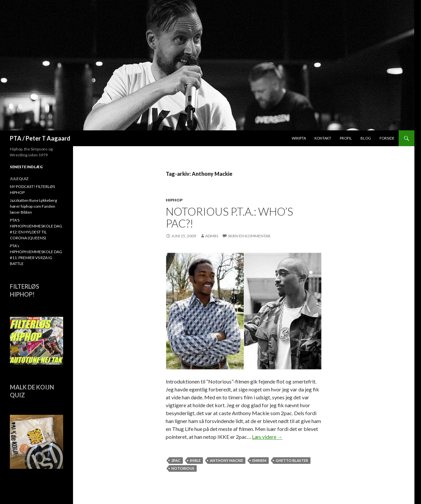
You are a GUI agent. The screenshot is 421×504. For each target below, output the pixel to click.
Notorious (183, 468)
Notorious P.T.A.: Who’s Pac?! (229, 217)
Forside (387, 138)
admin (212, 236)
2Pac (176, 460)
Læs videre (267, 437)
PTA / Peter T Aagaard (40, 138)
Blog (366, 138)
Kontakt (323, 138)
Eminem (259, 460)
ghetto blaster (292, 460)
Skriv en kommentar (249, 236)
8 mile (195, 460)
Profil (346, 138)
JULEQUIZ (19, 179)
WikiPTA (299, 138)
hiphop (174, 200)
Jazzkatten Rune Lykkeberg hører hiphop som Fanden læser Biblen (33, 206)
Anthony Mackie (226, 460)
